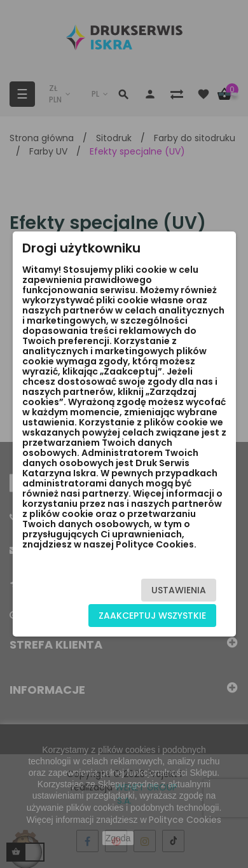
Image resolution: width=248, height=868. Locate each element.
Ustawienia (179, 590)
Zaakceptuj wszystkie (152, 616)
